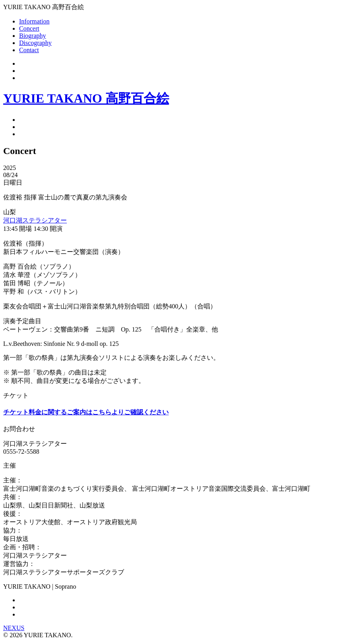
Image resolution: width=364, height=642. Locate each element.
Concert (29, 28)
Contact (29, 50)
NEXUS (14, 628)
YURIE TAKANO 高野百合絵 (86, 98)
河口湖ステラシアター (35, 220)
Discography (35, 43)
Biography (33, 36)
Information (34, 21)
